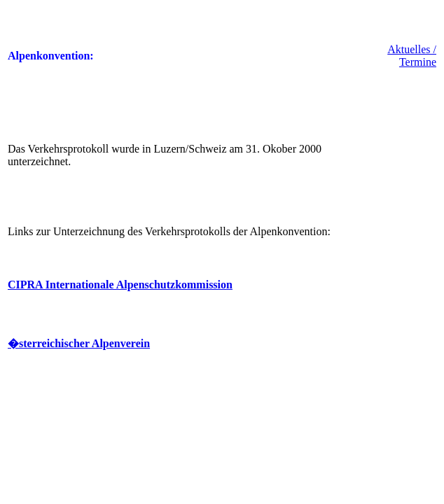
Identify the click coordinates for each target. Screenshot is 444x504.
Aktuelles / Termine (412, 56)
